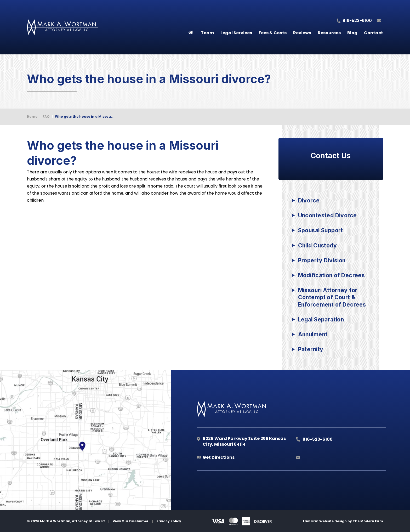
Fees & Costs (273, 33)
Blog (352, 33)
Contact (374, 33)
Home (191, 31)
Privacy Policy (169, 521)
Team (207, 33)
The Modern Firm (368, 521)
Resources (329, 33)
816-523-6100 (357, 21)
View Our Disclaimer (131, 521)
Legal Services (236, 33)
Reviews (302, 33)
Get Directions (219, 457)
